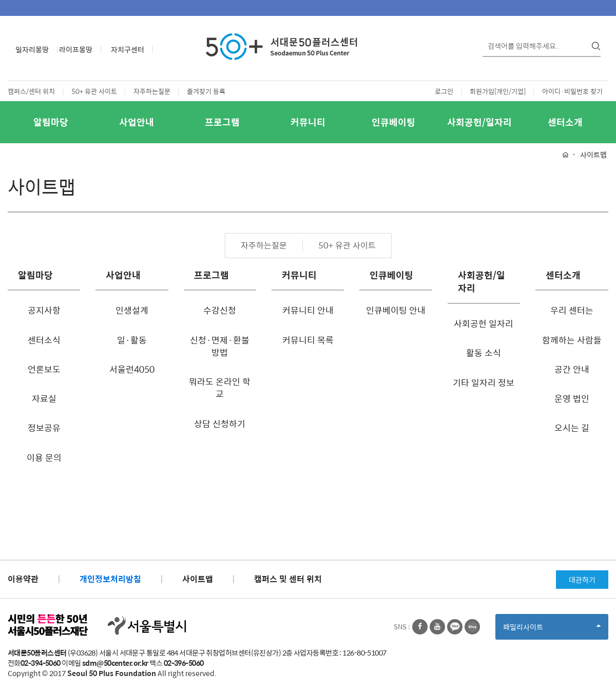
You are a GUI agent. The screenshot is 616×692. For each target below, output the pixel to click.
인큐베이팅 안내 (396, 310)
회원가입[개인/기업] (498, 91)
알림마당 (51, 122)
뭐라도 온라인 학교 (220, 388)
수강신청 (220, 310)
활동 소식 (484, 353)
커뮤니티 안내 (308, 310)
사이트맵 (198, 579)
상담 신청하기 (220, 424)
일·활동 (132, 340)
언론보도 (44, 369)
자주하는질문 (152, 91)
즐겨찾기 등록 (206, 91)
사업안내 (137, 122)
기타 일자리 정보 (484, 382)
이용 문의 (44, 457)
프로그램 (222, 122)
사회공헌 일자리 (484, 323)
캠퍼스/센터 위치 (31, 91)
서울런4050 (132, 369)
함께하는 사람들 (572, 340)
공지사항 (44, 310)
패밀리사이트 (552, 630)
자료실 (44, 398)
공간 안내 (572, 369)
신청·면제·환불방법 (220, 346)
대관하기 (582, 580)
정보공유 (44, 428)
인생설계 (132, 310)
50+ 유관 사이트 (94, 91)
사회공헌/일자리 (479, 122)
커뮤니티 (308, 122)
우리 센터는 (572, 310)
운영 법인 (572, 398)
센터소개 (565, 122)
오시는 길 (572, 428)
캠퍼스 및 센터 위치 (288, 579)
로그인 (444, 91)
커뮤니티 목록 (308, 340)
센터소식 (44, 340)
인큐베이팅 (393, 122)
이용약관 (23, 579)
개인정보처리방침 (110, 579)
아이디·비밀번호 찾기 (572, 91)
